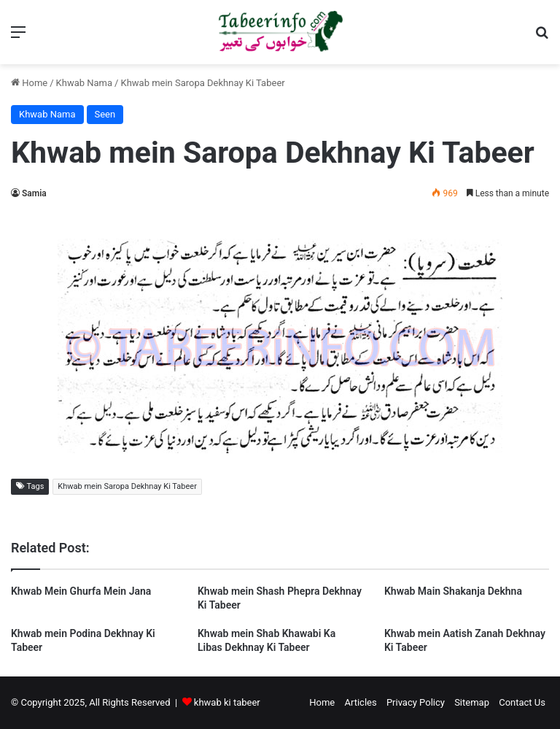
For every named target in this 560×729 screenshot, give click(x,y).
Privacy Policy (416, 702)
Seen (105, 114)
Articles (360, 702)
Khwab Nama (85, 83)
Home (29, 83)
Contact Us (522, 702)
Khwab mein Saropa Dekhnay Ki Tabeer (127, 486)
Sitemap (472, 702)
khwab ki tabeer (227, 702)
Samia (34, 193)
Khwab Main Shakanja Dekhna (453, 591)
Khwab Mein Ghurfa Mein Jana (81, 591)
